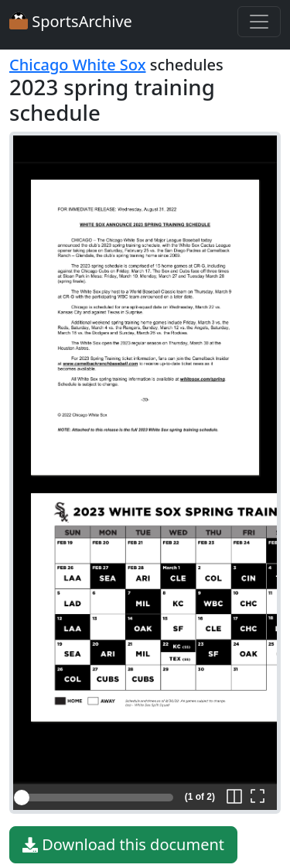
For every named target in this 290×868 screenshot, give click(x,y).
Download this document (123, 845)
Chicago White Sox (78, 65)
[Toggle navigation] (259, 22)
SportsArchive (71, 21)
